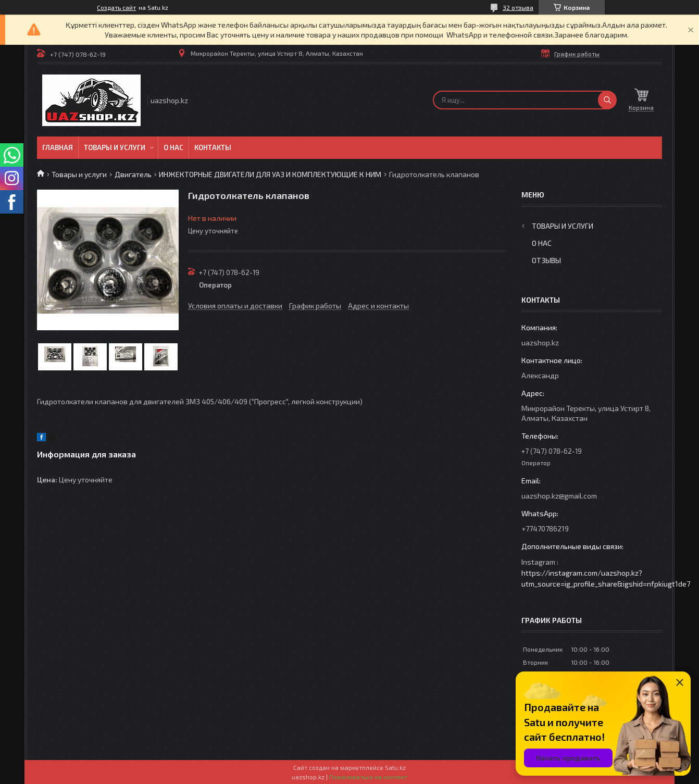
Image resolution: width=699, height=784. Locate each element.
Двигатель (133, 174)
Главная (58, 147)
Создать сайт (116, 7)
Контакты (213, 147)
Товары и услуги (115, 147)
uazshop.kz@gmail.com (559, 496)
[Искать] (607, 100)
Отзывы (546, 260)
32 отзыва (518, 7)
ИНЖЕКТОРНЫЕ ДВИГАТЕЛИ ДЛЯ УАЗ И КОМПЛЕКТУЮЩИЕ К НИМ (270, 174)
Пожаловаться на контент (368, 777)
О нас (173, 147)
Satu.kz (395, 767)
